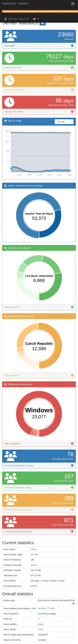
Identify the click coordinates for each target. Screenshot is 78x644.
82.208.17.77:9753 (47, 608)
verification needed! (16, 19)
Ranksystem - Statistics (15, 4)
